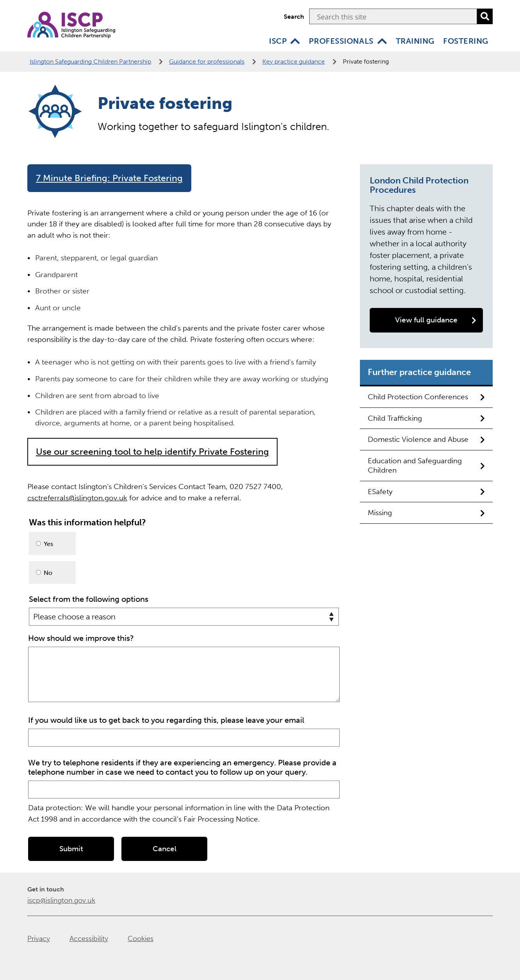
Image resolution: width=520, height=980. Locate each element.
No (44, 573)
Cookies (141, 938)
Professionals (341, 41)
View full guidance (436, 320)
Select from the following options (89, 599)
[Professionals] (382, 41)
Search (294, 17)
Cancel (165, 848)
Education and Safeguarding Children (426, 465)
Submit (71, 848)
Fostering (466, 41)
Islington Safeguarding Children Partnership (90, 61)
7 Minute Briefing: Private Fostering (109, 178)
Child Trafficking (426, 418)
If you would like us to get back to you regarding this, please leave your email (166, 719)
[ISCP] (295, 41)
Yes (45, 544)
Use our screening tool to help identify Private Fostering (152, 452)
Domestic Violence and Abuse (426, 439)
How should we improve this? (81, 637)
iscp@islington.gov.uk (61, 900)
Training (415, 41)
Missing (426, 513)
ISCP (278, 41)
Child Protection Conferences (426, 397)
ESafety (426, 492)
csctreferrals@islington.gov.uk (77, 498)
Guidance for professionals (207, 61)
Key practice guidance (294, 61)
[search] (485, 16)
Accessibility (89, 938)
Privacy (39, 938)
